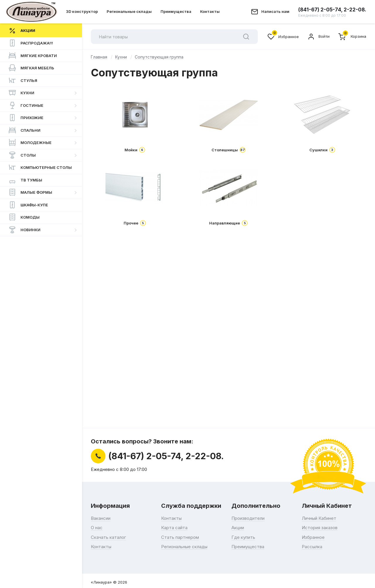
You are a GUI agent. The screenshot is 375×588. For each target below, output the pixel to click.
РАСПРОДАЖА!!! (31, 43)
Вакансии (101, 518)
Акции (238, 528)
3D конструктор (82, 11)
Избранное (283, 37)
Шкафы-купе (28, 205)
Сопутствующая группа (159, 57)
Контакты (210, 11)
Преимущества (176, 11)
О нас (97, 528)
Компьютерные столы (40, 167)
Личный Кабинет (319, 518)
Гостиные (26, 105)
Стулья (23, 80)
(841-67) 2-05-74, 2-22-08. (332, 12)
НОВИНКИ (25, 230)
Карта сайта (174, 528)
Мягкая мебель (31, 68)
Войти (319, 37)
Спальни (25, 130)
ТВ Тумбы (25, 180)
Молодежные (30, 143)
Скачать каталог (108, 537)
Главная (99, 57)
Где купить (243, 537)
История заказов (320, 528)
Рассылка (312, 547)
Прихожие (26, 118)
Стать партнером (180, 537)
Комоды (24, 217)
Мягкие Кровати (33, 56)
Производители (248, 518)
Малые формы (30, 192)
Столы (22, 155)
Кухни (22, 93)
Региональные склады (129, 11)
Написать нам (275, 11)
